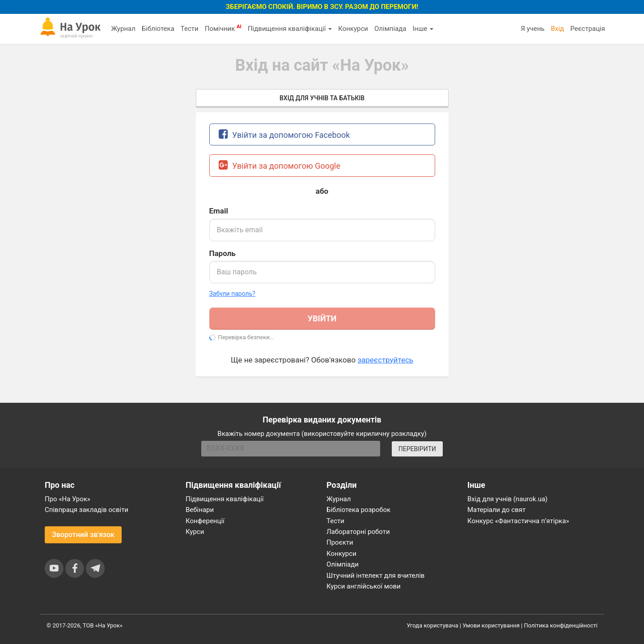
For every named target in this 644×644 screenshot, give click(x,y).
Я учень (532, 29)
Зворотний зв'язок (83, 535)
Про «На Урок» (68, 499)
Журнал (123, 29)
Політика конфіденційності (561, 625)
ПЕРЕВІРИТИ (417, 449)
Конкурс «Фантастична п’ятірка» (518, 521)
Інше (423, 29)
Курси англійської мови (364, 586)
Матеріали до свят (496, 510)
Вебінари (200, 510)
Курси (195, 532)
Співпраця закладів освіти (87, 510)
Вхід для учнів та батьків (322, 98)
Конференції (205, 521)
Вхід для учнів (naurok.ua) (507, 499)
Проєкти (340, 542)
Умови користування (491, 625)
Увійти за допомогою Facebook (284, 134)
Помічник (223, 28)
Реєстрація (588, 29)
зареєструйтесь (385, 360)
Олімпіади (343, 564)
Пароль (222, 253)
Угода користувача (433, 625)
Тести (190, 29)
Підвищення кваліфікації (290, 29)
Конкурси (353, 29)
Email (219, 211)
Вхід (558, 29)
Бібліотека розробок (358, 510)
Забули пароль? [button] (232, 294)
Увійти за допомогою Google (280, 165)
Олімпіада (390, 29)
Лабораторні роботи (358, 532)
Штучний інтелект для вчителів (375, 576)
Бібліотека (158, 29)
